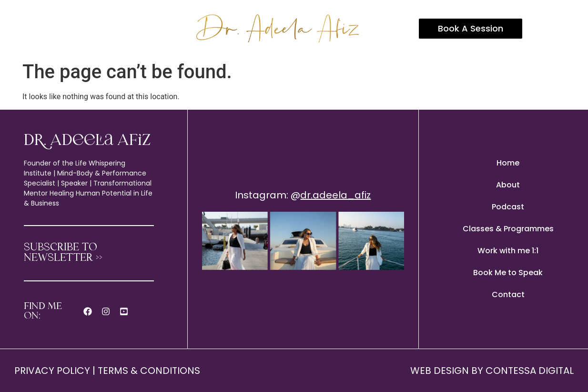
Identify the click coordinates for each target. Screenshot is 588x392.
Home (508, 163)
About (508, 185)
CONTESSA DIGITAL (530, 371)
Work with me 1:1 (508, 251)
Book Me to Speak (508, 273)
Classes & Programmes (508, 229)
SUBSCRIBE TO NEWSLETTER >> (63, 253)
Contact (508, 294)
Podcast (508, 207)
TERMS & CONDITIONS (149, 371)
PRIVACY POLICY (52, 371)
